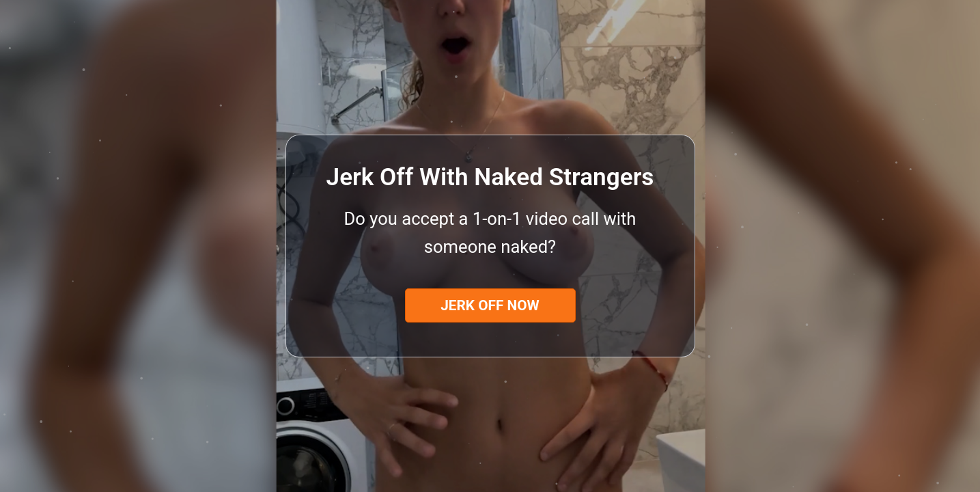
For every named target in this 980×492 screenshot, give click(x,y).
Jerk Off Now (490, 305)
